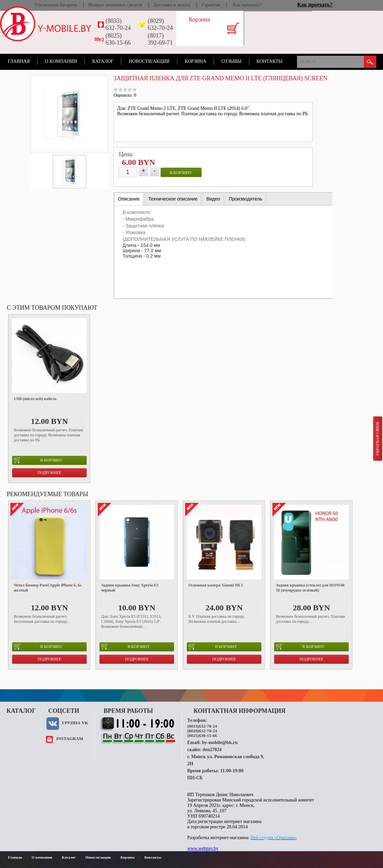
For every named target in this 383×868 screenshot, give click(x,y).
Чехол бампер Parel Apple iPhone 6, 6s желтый (48, 588)
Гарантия (211, 5)
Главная (19, 61)
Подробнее (50, 473)
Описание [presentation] (129, 199)
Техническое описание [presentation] (173, 199)
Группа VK (75, 723)
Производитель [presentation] (246, 199)
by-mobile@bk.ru (220, 743)
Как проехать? (247, 5)
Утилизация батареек (55, 5)
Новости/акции (149, 61)
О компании (61, 61)
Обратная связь (377, 438)
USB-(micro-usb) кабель (35, 399)
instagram (70, 739)
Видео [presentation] (213, 199)
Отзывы (231, 61)
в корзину (181, 173)
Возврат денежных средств (115, 5)
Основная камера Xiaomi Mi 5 (216, 585)
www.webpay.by (203, 848)
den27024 (212, 750)
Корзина (196, 61)
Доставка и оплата (172, 5)
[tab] (129, 199)
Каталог (103, 61)
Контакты (270, 61)
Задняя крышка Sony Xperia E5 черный (130, 588)
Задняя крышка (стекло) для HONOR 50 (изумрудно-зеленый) (310, 588)
